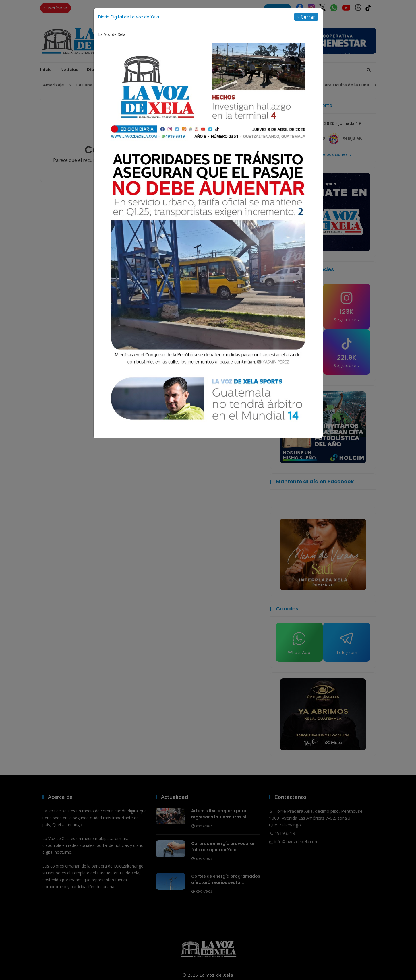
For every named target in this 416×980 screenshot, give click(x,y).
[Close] (306, 17)
